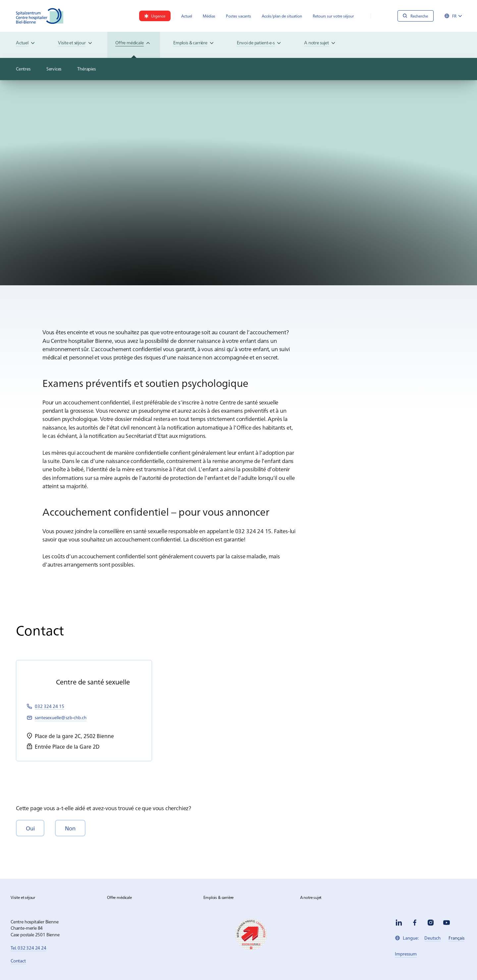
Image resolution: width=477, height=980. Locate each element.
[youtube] (447, 923)
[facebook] (415, 923)
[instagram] (431, 923)
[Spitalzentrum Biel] (40, 16)
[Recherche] (416, 16)
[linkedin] (399, 923)
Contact (18, 961)
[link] (155, 16)
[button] (30, 828)
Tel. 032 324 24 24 (28, 948)
